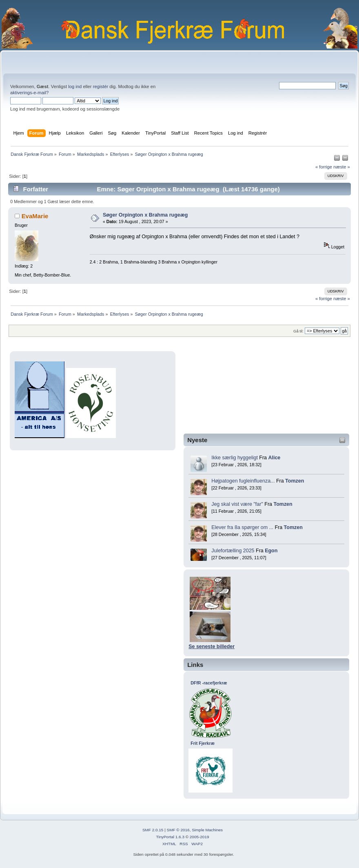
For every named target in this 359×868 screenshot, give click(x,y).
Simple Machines (207, 830)
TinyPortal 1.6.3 (170, 837)
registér (101, 86)
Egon (271, 551)
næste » (342, 167)
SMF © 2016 (178, 830)
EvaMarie (35, 216)
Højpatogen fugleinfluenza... (243, 481)
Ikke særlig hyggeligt (235, 458)
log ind (75, 86)
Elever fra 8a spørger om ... (242, 527)
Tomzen (295, 481)
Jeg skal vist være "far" (237, 504)
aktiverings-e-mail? (29, 93)
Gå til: (298, 331)
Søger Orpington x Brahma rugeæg (145, 215)
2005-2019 (199, 837)
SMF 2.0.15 (153, 830)
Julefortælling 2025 (233, 551)
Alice (274, 458)
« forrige (324, 167)
